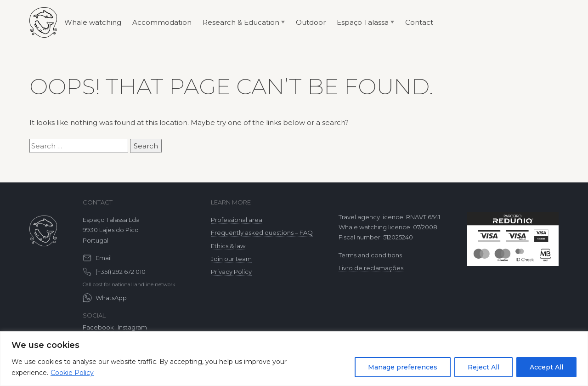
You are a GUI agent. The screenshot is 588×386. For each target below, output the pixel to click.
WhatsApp (111, 298)
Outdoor (311, 22)
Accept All (546, 367)
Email (104, 258)
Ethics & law (228, 246)
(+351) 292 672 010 (121, 272)
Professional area (237, 220)
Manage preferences (403, 367)
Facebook (98, 327)
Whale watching (93, 22)
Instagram (132, 327)
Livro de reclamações (371, 268)
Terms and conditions (370, 255)
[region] (294, 359)
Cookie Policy (72, 373)
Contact (419, 22)
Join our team (231, 259)
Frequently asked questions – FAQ (262, 233)
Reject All (483, 367)
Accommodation (162, 22)
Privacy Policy (231, 272)
